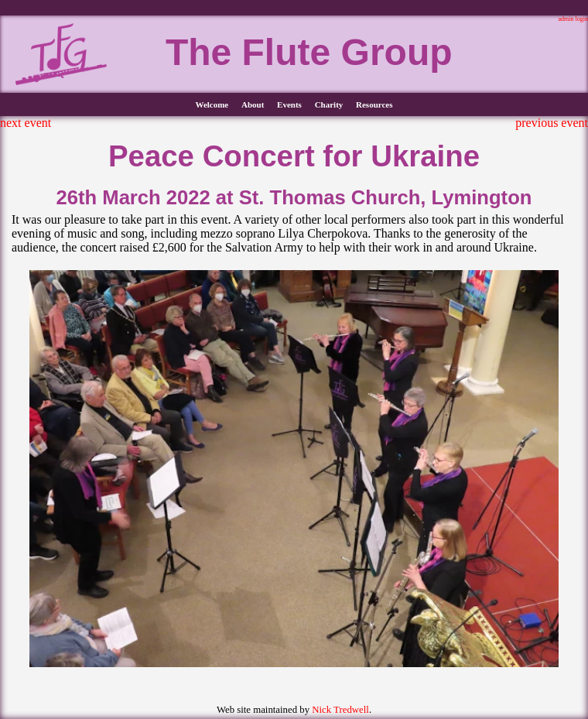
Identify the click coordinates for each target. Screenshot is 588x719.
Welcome (212, 104)
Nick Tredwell (340, 710)
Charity (329, 104)
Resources (374, 104)
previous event (552, 123)
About (253, 104)
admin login (573, 19)
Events (289, 104)
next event (26, 123)
